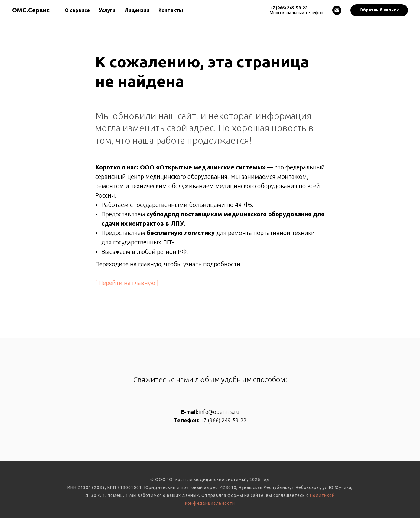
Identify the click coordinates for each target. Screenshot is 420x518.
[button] (379, 10)
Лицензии (137, 10)
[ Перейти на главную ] (127, 283)
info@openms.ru (219, 412)
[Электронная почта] (337, 10)
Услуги (107, 10)
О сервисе (77, 10)
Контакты (171, 10)
